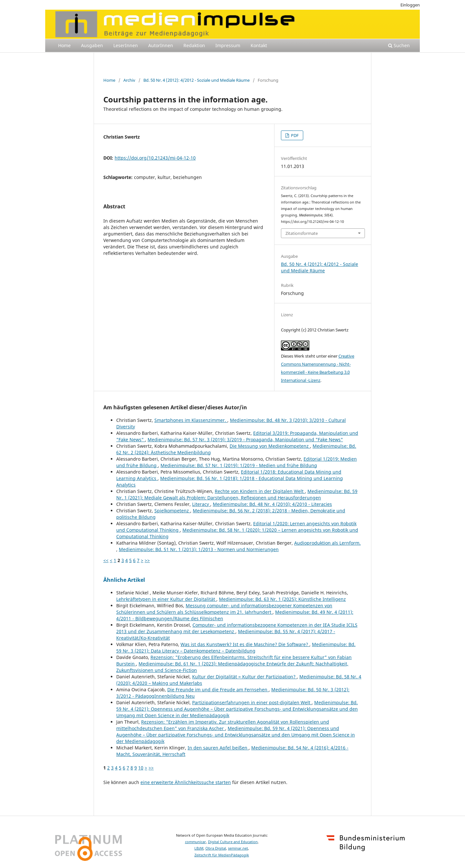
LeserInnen (126, 45)
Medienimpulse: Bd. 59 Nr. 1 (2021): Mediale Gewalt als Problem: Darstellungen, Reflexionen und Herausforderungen (237, 494)
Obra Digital (216, 848)
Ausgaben (92, 45)
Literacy (201, 504)
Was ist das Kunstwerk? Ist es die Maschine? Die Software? (245, 644)
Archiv (129, 80)
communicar (196, 842)
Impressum (228, 45)
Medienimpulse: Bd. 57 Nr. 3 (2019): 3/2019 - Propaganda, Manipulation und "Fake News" (245, 439)
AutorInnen (161, 45)
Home (64, 45)
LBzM (199, 848)
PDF (294, 135)
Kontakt (259, 45)
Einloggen (410, 5)
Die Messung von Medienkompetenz (270, 446)
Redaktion (194, 45)
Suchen (399, 45)
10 (141, 768)
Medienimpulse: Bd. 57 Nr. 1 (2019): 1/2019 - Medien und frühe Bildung (239, 465)
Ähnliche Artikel (124, 580)
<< (106, 560)
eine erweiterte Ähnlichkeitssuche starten (186, 782)
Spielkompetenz (172, 511)
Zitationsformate (302, 233)
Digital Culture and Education (233, 842)
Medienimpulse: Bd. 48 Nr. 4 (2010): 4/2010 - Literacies (272, 504)
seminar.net (238, 848)
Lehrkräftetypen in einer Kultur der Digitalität (166, 599)
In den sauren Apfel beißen (218, 748)
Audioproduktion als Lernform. (327, 543)
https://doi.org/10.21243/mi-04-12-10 (155, 158)
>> (147, 560)
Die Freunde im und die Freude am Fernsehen (218, 690)
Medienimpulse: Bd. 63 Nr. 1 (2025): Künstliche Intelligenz (282, 599)
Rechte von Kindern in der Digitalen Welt (260, 491)
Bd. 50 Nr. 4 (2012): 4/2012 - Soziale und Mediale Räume (196, 80)
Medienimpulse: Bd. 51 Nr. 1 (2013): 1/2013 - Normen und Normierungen (199, 549)
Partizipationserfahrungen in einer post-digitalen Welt (252, 702)
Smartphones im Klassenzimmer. (191, 420)
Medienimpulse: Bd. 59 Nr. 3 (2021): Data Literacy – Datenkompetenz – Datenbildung (236, 648)
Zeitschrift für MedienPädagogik (222, 855)
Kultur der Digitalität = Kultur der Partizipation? (244, 677)
